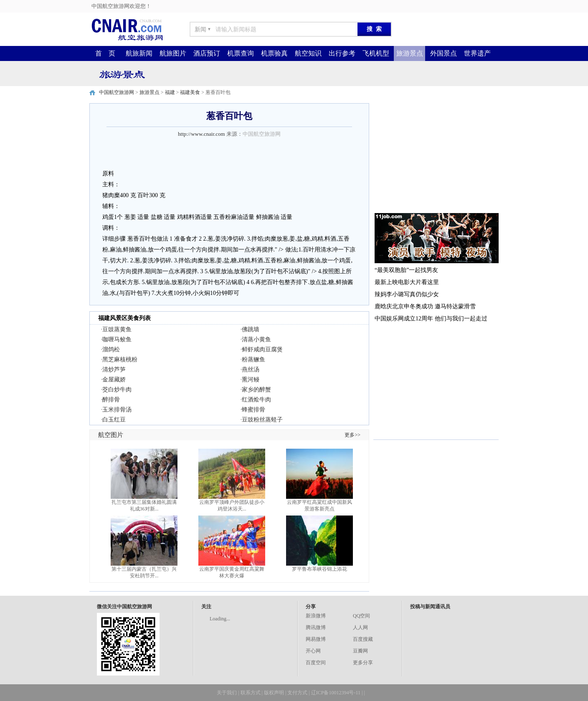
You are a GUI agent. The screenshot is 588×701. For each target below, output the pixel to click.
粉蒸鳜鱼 (253, 359)
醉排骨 (111, 400)
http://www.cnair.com (201, 134)
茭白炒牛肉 (117, 390)
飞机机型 (376, 53)
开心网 (313, 651)
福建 (170, 92)
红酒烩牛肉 (256, 400)
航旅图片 (173, 53)
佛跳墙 (251, 329)
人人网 (360, 627)
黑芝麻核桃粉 (120, 359)
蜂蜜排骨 (253, 410)
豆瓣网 (360, 651)
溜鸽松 (111, 349)
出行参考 (342, 53)
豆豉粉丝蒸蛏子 (262, 420)
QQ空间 (361, 616)
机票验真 (274, 53)
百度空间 (316, 663)
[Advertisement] (436, 155)
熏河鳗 (251, 380)
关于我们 (227, 693)
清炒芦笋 (114, 370)
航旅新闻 (139, 53)
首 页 (105, 53)
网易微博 (316, 639)
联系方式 (251, 693)
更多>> (352, 435)
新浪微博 (316, 616)
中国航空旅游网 (117, 92)
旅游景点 (410, 53)
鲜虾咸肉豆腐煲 (262, 349)
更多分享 (363, 663)
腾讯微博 (316, 627)
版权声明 (274, 693)
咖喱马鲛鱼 (117, 339)
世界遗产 (477, 53)
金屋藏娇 (114, 380)
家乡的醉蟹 (256, 390)
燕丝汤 (251, 370)
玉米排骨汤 (117, 410)
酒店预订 (207, 53)
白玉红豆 (114, 420)
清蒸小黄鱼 (256, 339)
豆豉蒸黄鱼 (117, 329)
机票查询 (241, 53)
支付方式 (297, 693)
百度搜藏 (363, 639)
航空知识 (308, 53)
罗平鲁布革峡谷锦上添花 (319, 569)
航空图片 (111, 435)
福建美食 (190, 92)
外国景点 (444, 53)
